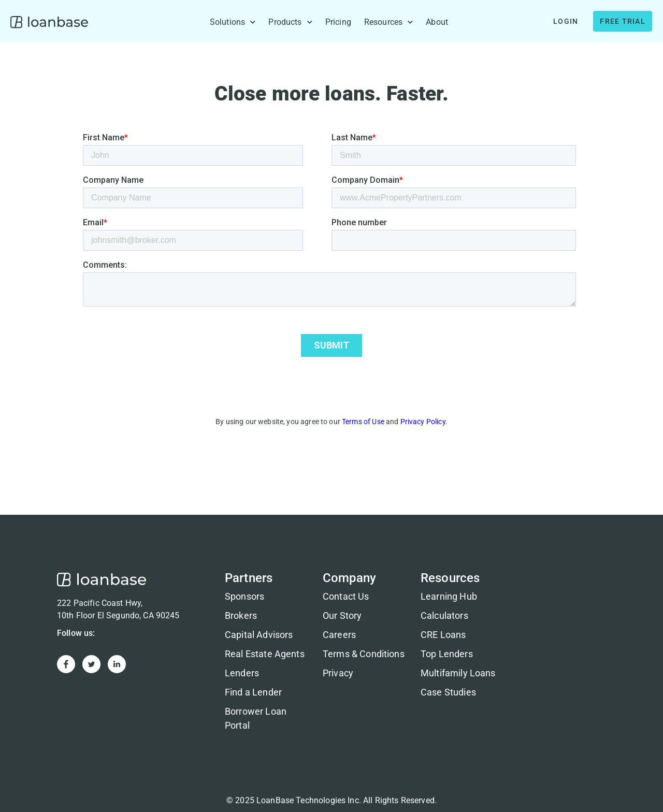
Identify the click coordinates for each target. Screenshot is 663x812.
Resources (389, 22)
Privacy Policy (423, 422)
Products (290, 22)
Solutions (233, 22)
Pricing (338, 22)
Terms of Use (363, 422)
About (437, 22)
